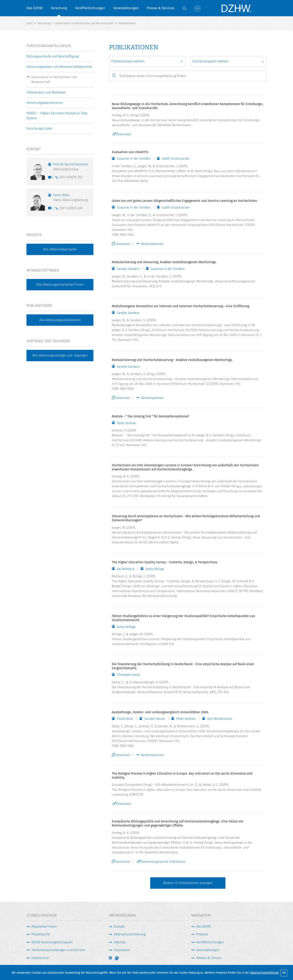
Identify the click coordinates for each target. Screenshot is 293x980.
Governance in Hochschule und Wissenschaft (54, 80)
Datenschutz (40, 958)
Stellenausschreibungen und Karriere (58, 950)
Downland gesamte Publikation (163, 862)
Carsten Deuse (155, 719)
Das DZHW (34, 8)
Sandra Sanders (128, 269)
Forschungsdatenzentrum (45, 103)
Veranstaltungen (126, 8)
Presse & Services (161, 8)
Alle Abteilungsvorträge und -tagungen (60, 355)
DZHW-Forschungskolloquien (52, 942)
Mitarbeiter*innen (44, 927)
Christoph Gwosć (129, 675)
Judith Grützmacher (176, 159)
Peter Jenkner (127, 423)
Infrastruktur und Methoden (46, 92)
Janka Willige (155, 569)
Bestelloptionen (152, 244)
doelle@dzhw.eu (51, 209)
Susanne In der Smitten (134, 159)
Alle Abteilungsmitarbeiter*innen (60, 285)
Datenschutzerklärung (264, 973)
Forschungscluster (39, 128)
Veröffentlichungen (90, 8)
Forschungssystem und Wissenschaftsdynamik (59, 67)
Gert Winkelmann (220, 719)
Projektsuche (41, 934)
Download (123, 134)
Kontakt (119, 927)
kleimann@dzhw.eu (51, 178)
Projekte (202, 934)
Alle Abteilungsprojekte (60, 249)
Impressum (122, 950)
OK (284, 973)
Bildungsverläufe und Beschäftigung (52, 56)
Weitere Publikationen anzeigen (188, 883)
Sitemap (120, 942)
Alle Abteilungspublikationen (60, 320)
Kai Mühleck (126, 569)
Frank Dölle (125, 719)
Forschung (59, 8)
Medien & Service (209, 958)
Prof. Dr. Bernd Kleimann (71, 167)
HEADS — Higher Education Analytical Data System (57, 116)
